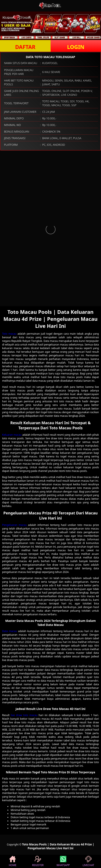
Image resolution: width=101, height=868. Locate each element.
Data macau (10, 631)
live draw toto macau (24, 715)
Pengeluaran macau (14, 525)
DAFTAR (25, 47)
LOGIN (76, 47)
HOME (13, 861)
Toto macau (9, 334)
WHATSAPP (63, 861)
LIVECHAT (88, 861)
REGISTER (38, 861)
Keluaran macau (12, 435)
